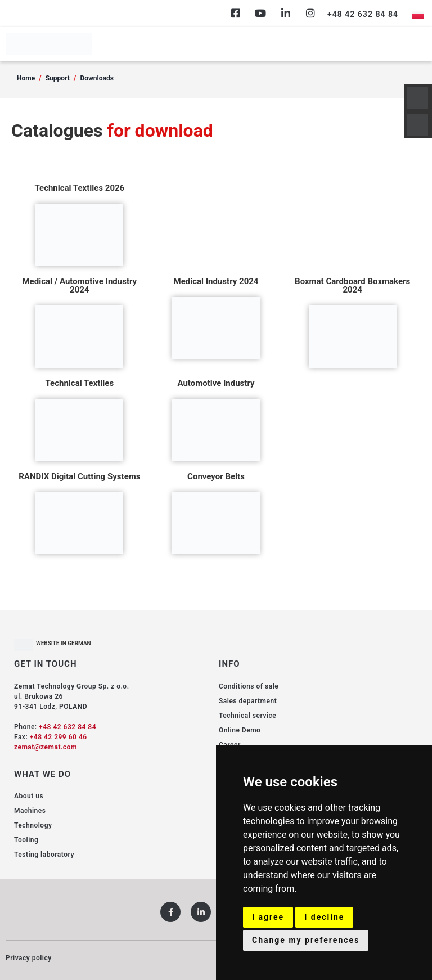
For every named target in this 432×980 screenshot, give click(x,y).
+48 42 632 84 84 (67, 727)
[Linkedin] (286, 13)
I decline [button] (324, 917)
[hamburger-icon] (414, 44)
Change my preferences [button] (306, 940)
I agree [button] (268, 917)
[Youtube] (260, 13)
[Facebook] (236, 13)
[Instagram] (310, 13)
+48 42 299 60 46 (58, 737)
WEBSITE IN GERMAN (64, 643)
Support (58, 78)
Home (26, 78)
